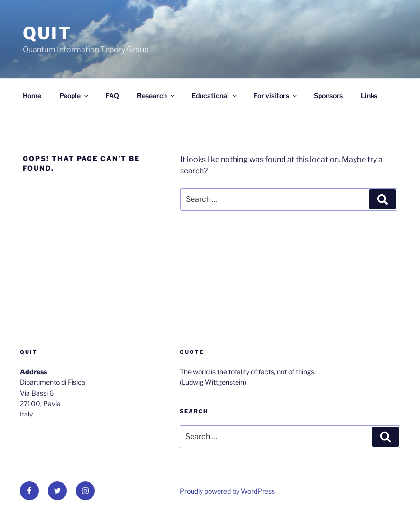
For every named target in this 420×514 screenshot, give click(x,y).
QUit (47, 33)
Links (369, 95)
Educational (215, 95)
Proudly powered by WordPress (227, 491)
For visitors (276, 95)
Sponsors (328, 95)
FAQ (112, 95)
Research (156, 95)
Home (32, 95)
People (74, 95)
